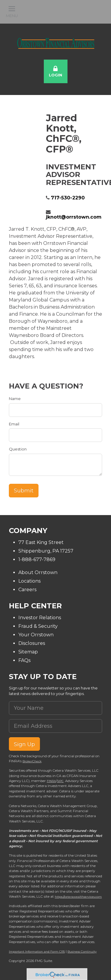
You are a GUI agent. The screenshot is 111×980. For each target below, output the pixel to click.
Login (56, 71)
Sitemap (28, 652)
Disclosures (32, 643)
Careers (27, 590)
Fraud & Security (38, 626)
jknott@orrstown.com (74, 217)
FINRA (51, 781)
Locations (29, 581)
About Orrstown (38, 572)
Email (14, 424)
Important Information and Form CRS (37, 951)
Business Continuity (82, 951)
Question (18, 449)
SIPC (60, 781)
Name (15, 399)
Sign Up (24, 744)
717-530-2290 (68, 198)
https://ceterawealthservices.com (78, 897)
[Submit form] (24, 491)
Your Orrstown (36, 635)
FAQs (24, 660)
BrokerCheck (32, 761)
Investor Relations (40, 618)
